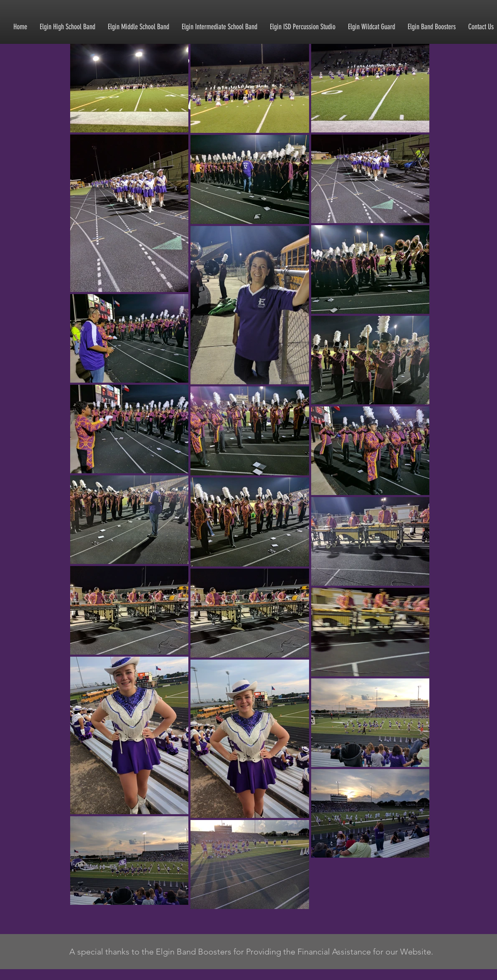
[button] (67, 27)
